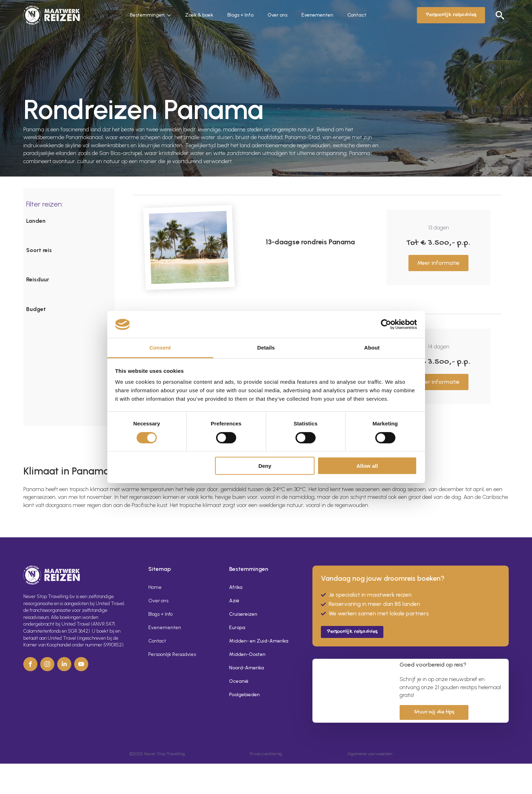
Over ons (277, 15)
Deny (265, 466)
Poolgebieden (244, 695)
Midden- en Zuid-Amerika (259, 641)
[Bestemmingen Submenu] (171, 15)
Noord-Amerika (247, 668)
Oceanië (239, 681)
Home (155, 587)
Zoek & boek (199, 15)
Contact (357, 15)
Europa (237, 628)
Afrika (236, 587)
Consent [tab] (160, 348)
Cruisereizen (243, 614)
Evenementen (317, 15)
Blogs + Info (240, 15)
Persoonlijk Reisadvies (172, 654)
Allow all (367, 466)
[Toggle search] (500, 15)
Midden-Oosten (247, 654)
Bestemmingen (147, 15)
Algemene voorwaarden (370, 754)
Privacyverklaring (266, 754)
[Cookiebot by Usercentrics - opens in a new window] (386, 324)
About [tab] (372, 348)
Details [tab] (266, 348)
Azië (234, 601)
